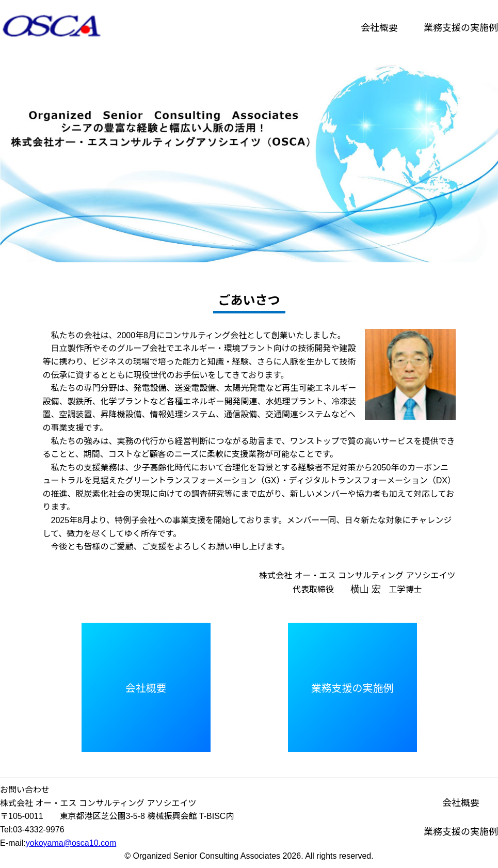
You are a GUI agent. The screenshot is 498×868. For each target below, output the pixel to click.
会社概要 (379, 28)
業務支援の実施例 (461, 28)
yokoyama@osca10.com (71, 843)
